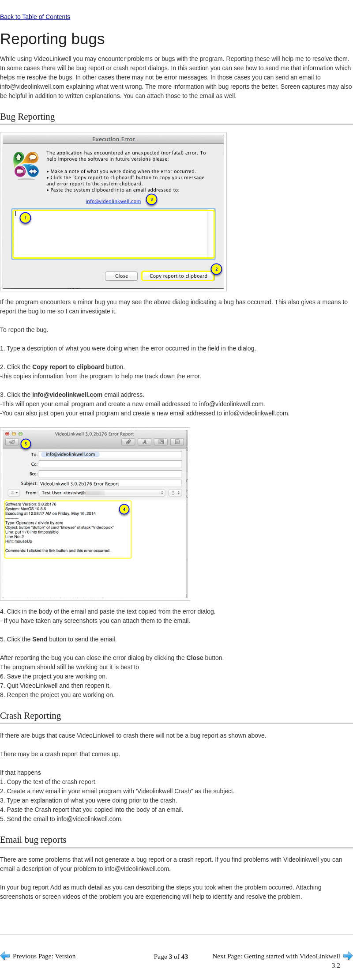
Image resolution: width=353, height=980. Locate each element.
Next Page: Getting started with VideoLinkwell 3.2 (276, 961)
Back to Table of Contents (35, 17)
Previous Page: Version (44, 956)
